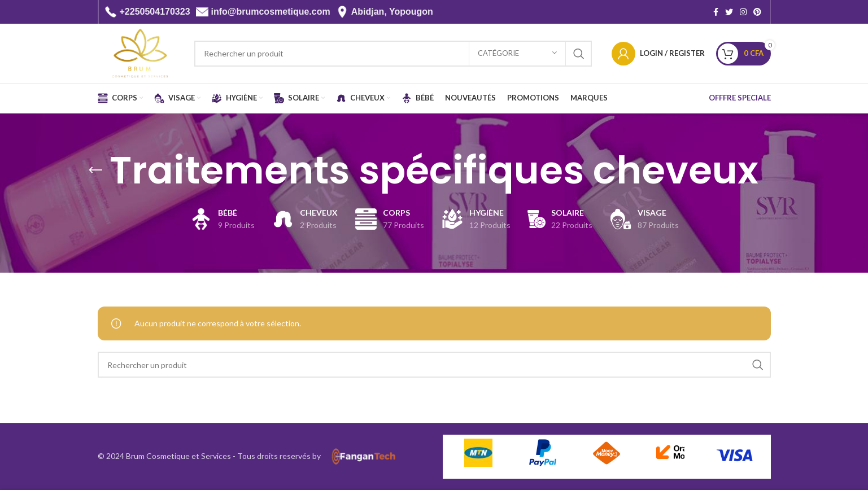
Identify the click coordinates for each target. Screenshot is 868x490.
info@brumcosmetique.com (271, 12)
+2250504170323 (155, 12)
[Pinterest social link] (757, 12)
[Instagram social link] (743, 12)
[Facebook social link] (716, 12)
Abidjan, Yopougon (392, 12)
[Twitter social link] (729, 12)
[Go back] (95, 170)
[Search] (393, 54)
